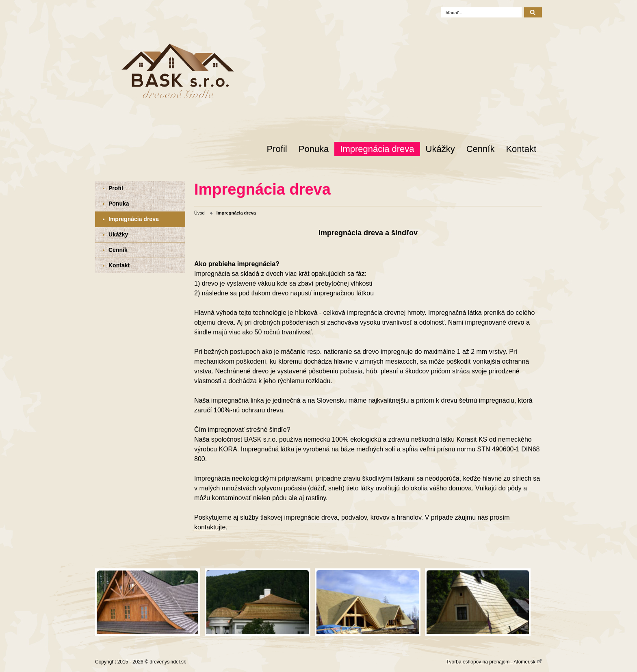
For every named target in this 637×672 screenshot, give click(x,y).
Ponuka (314, 149)
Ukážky (440, 149)
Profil (277, 149)
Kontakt (521, 149)
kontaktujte (210, 527)
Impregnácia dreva (377, 149)
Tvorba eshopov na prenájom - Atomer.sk (494, 661)
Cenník (481, 149)
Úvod (199, 213)
